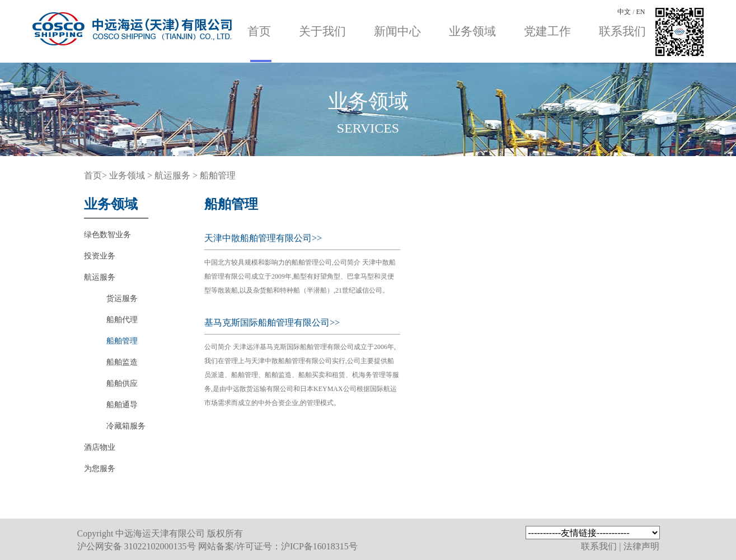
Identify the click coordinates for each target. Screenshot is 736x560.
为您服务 (100, 469)
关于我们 (322, 31)
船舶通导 (122, 405)
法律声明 (641, 546)
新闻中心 (397, 31)
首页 (259, 31)
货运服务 (122, 298)
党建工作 (547, 31)
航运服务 (174, 175)
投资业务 (100, 256)
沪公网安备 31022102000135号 (137, 546)
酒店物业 (100, 447)
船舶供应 (122, 383)
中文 (624, 12)
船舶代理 (122, 320)
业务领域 (472, 31)
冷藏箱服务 (126, 426)
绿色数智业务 (107, 235)
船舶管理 (218, 175)
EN (641, 12)
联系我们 (622, 31)
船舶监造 (122, 362)
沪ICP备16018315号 (319, 546)
